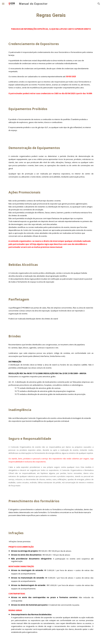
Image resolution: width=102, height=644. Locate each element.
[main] (51, 15)
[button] (3, 4)
